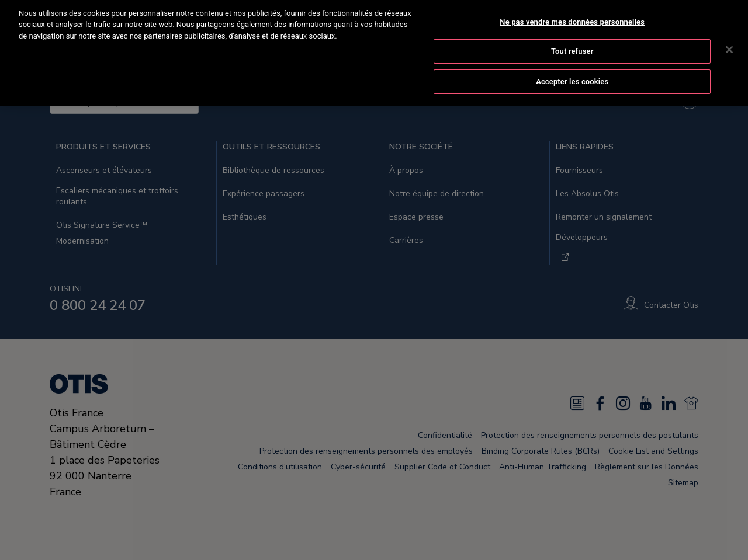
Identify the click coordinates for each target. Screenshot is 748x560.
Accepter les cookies (572, 74)
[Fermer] (729, 42)
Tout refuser (572, 44)
